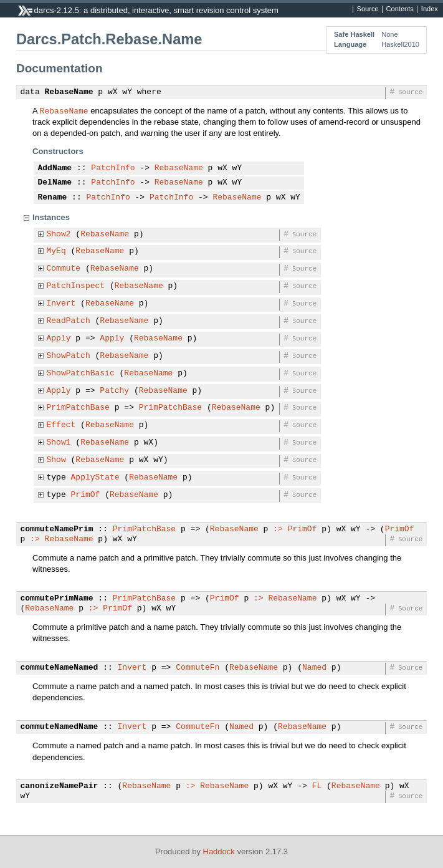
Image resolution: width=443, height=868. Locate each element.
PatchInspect (76, 286)
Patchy (114, 391)
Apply (59, 339)
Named (314, 668)
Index (430, 9)
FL (317, 786)
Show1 (59, 443)
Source (368, 9)
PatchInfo (113, 168)
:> (278, 529)
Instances (51, 217)
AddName (55, 168)
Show (56, 460)
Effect (61, 425)
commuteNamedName (60, 727)
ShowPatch (69, 356)
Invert (61, 304)
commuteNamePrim (57, 529)
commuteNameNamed (60, 668)
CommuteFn (198, 668)
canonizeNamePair (60, 786)
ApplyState (95, 478)
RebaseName (69, 92)
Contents (400, 9)
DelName (55, 183)
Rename (53, 198)
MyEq (56, 251)
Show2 (59, 234)
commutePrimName (57, 599)
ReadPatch (69, 321)
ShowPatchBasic (81, 374)
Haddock (219, 851)
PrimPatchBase (78, 408)
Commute (64, 269)
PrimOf (86, 495)
